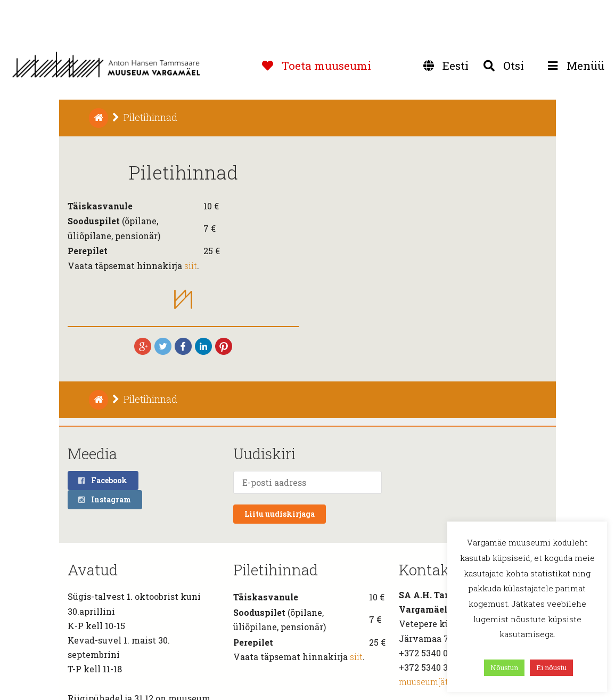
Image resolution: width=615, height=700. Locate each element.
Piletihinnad (276, 570)
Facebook (102, 480)
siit (191, 266)
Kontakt (427, 570)
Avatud (93, 570)
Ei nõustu (551, 668)
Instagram (104, 499)
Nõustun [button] (504, 668)
